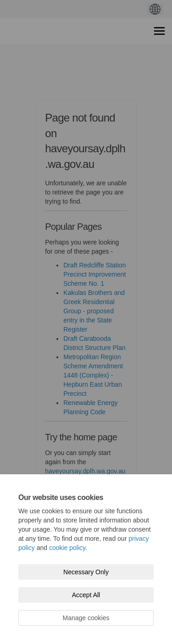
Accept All (86, 595)
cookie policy (67, 548)
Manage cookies (86, 618)
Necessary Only (86, 572)
